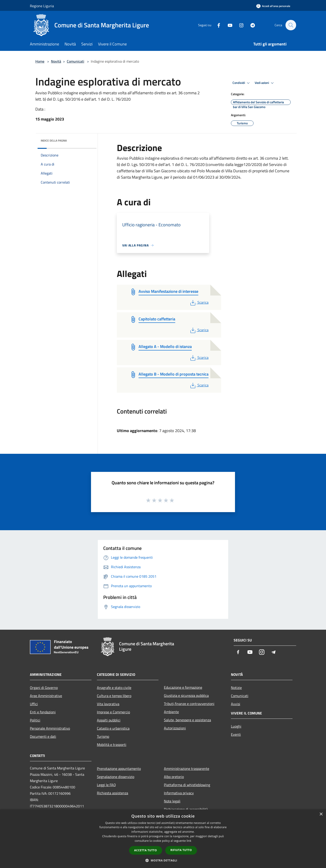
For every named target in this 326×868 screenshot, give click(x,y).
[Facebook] (216, 25)
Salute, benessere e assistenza (187, 720)
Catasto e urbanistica (113, 728)
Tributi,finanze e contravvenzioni (189, 704)
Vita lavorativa (108, 704)
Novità (56, 61)
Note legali (172, 801)
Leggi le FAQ (106, 785)
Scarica (199, 302)
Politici (35, 720)
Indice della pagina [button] (54, 141)
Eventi (236, 734)
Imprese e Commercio (113, 712)
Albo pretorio (174, 777)
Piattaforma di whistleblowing (187, 785)
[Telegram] (250, 25)
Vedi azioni (265, 83)
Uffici (34, 704)
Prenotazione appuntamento (119, 769)
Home (40, 61)
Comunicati (76, 61)
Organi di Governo (44, 688)
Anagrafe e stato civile (114, 688)
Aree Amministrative (46, 696)
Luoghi (236, 726)
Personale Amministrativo (50, 728)
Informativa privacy (179, 793)
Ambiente (171, 712)
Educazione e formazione (183, 687)
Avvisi (236, 704)
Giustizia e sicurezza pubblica (186, 695)
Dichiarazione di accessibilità (186, 809)
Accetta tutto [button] (146, 850)
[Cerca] (291, 25)
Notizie (236, 688)
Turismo (103, 736)
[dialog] (163, 839)
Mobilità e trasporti (112, 745)
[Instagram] (239, 25)
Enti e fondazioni (43, 712)
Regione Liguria (42, 6)
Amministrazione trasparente (187, 769)
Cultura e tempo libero (114, 696)
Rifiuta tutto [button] (181, 850)
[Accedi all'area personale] (273, 6)
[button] (163, 860)
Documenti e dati (43, 736)
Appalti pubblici (109, 720)
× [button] (321, 814)
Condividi (242, 83)
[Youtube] (228, 25)
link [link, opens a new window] (189, 841)
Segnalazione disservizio (116, 777)
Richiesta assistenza (113, 793)
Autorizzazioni (175, 728)
